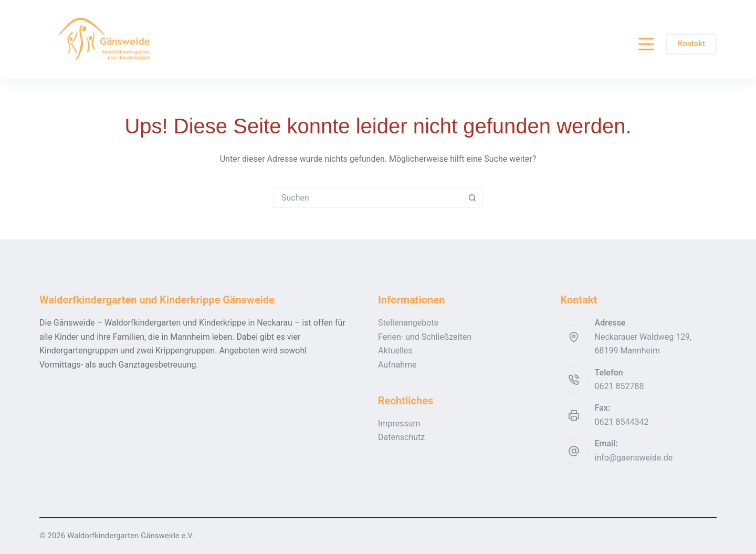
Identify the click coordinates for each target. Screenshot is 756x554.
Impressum (399, 424)
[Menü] (646, 44)
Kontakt (691, 44)
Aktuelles (395, 351)
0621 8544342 (622, 422)
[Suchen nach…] (367, 197)
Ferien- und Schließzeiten (425, 337)
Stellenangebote (408, 323)
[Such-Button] (472, 197)
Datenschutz (401, 437)
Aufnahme (397, 365)
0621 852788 (619, 386)
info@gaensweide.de (634, 458)
